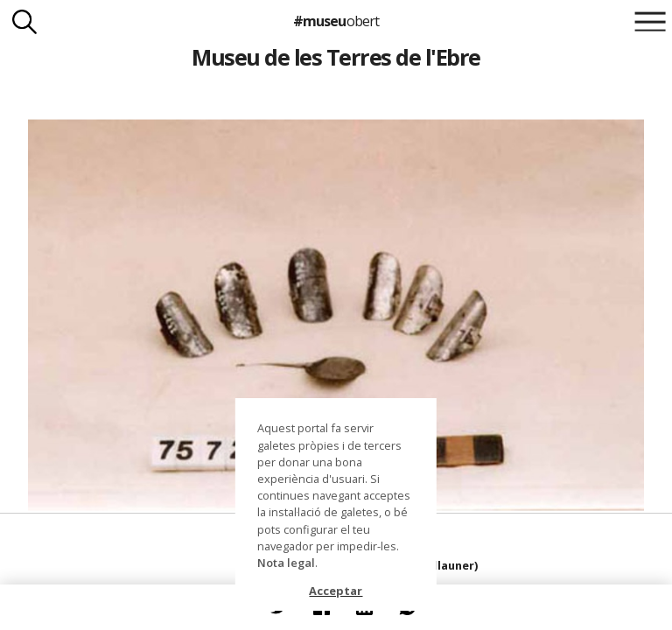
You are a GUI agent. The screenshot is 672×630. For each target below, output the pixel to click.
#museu (336, 21)
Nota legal (286, 563)
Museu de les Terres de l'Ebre (336, 57)
